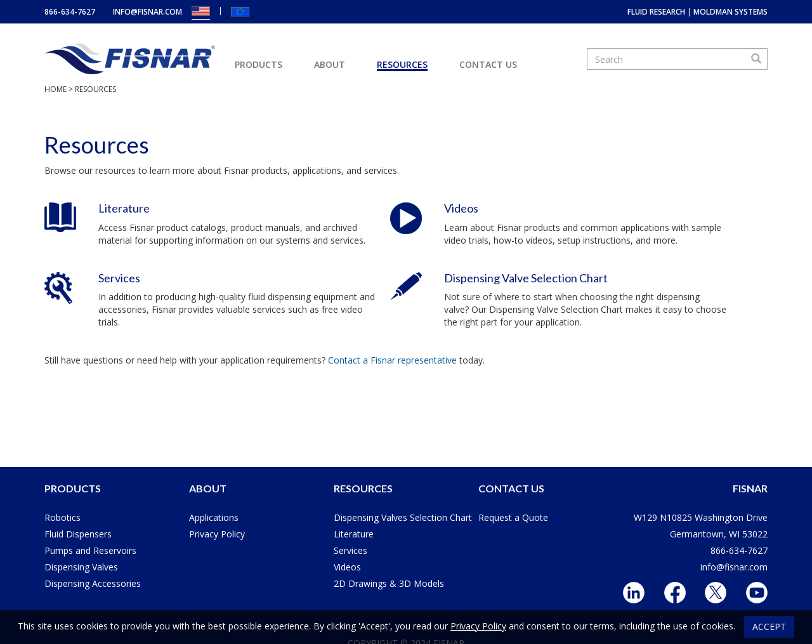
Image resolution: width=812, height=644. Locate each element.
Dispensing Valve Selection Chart (526, 278)
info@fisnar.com (147, 12)
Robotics (62, 517)
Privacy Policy (217, 534)
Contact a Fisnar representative (392, 360)
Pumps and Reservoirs (90, 550)
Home (56, 89)
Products (259, 64)
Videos (461, 208)
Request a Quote (513, 517)
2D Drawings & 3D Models (389, 583)
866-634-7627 (70, 12)
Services (119, 278)
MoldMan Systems (730, 12)
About (330, 64)
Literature (124, 208)
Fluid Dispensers (78, 534)
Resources (402, 64)
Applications (214, 517)
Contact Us (488, 64)
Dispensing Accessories (93, 583)
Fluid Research (656, 12)
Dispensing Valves (81, 567)
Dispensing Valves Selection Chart (403, 517)
